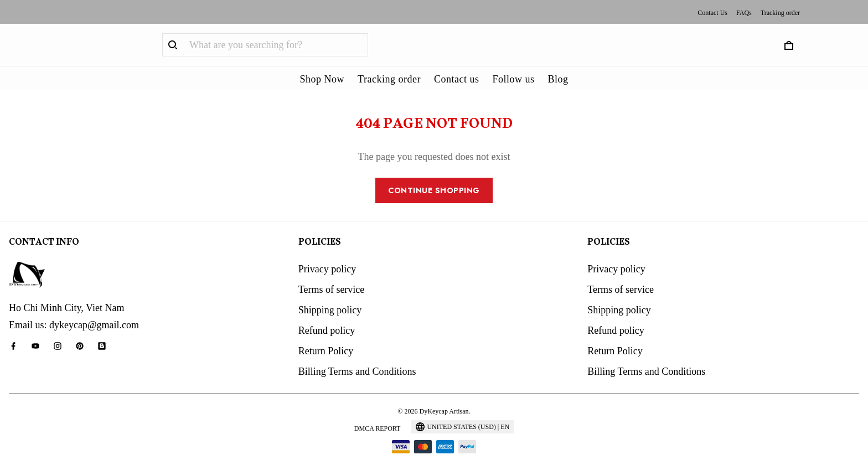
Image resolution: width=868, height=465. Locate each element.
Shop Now (322, 79)
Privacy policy (327, 254)
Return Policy (326, 336)
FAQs (744, 13)
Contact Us (712, 13)
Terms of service (332, 275)
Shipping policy (330, 295)
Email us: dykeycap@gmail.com (74, 310)
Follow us (513, 79)
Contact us (457, 79)
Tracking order (780, 13)
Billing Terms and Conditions (357, 356)
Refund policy (327, 316)
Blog (558, 79)
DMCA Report (378, 414)
